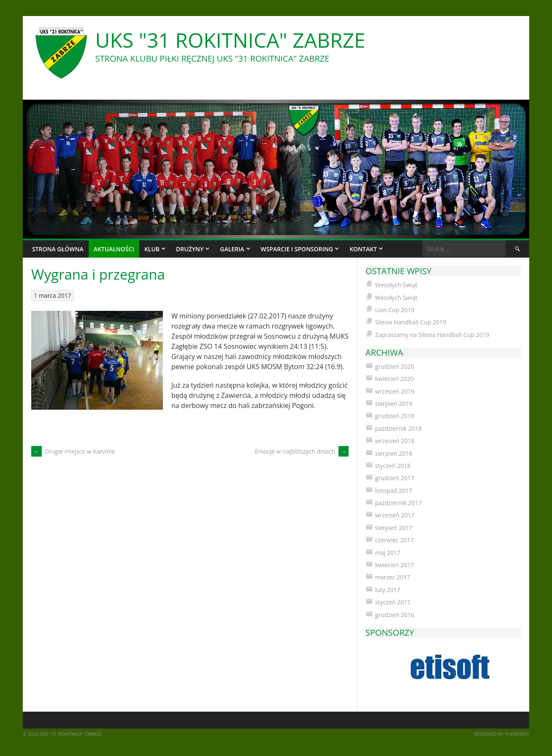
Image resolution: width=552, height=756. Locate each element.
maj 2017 (388, 553)
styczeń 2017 (393, 602)
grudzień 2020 (395, 366)
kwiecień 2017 (395, 565)
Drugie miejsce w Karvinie (73, 451)
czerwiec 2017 (394, 540)
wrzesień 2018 (395, 441)
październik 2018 (398, 428)
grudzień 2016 (395, 615)
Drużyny (190, 249)
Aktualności (114, 249)
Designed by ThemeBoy (502, 734)
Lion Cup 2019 (395, 310)
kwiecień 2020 (395, 379)
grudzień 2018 (395, 416)
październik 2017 (398, 503)
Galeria (232, 249)
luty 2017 (388, 590)
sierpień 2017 (394, 528)
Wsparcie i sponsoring (297, 249)
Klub (152, 249)
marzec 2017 (393, 577)
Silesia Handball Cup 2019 (411, 322)
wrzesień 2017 (395, 515)
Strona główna (58, 249)
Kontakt (363, 249)
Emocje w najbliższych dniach (302, 451)
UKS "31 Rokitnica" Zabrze (230, 40)
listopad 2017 (394, 491)
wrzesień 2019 (395, 391)
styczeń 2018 (393, 466)
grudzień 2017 (395, 478)
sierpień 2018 (394, 453)
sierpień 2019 (394, 404)
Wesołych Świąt (396, 285)
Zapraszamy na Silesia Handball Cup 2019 (432, 335)
